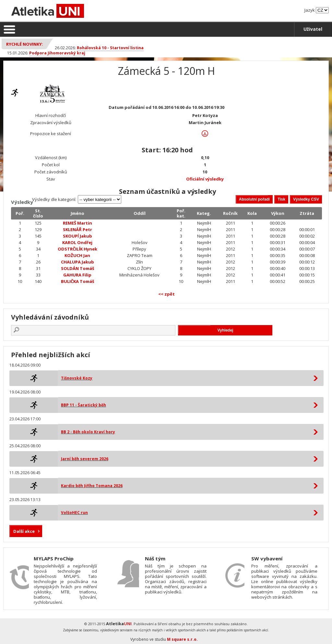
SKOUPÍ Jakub (77, 236)
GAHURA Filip (77, 275)
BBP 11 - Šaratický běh (83, 405)
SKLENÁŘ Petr (77, 229)
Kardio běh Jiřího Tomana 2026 (92, 486)
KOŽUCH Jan (77, 255)
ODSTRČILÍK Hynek (77, 249)
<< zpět (166, 294)
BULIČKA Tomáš (77, 281)
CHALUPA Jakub (77, 262)
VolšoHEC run (74, 513)
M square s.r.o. (182, 639)
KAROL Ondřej (77, 242)
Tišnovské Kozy (77, 378)
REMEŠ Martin (77, 223)
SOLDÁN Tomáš (77, 268)
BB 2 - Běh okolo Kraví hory (88, 432)
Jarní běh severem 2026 (85, 459)
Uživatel (313, 29)
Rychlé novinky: (25, 44)
